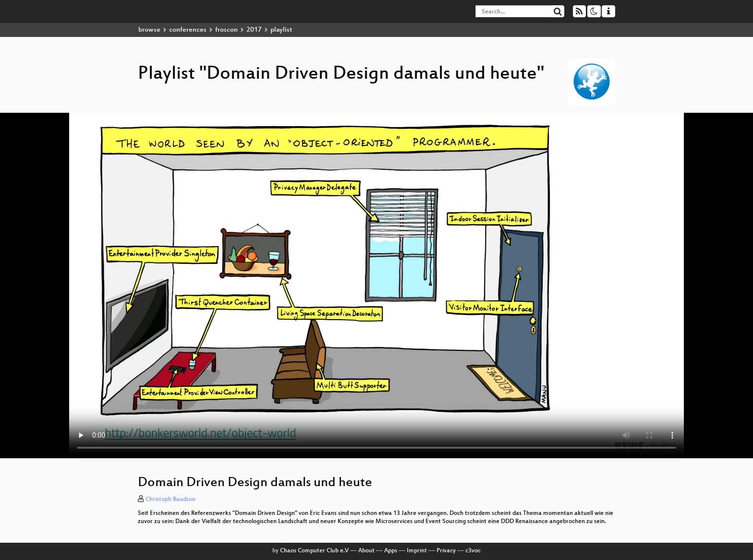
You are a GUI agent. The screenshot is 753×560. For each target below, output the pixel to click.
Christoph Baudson (170, 500)
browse (149, 30)
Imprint (417, 551)
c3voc (473, 551)
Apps (391, 551)
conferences (188, 30)
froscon (226, 30)
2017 (254, 30)
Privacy (446, 551)
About (366, 551)
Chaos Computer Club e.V (314, 551)
